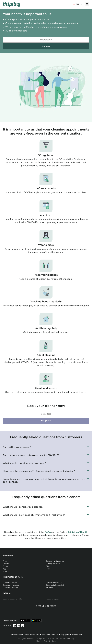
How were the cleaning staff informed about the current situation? (39, 471)
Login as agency (53, 599)
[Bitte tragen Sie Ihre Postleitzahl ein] (46, 414)
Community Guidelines (55, 561)
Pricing (6, 566)
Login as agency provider (13, 599)
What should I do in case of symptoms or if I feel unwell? (34, 515)
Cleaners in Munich (10, 588)
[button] (78, 4)
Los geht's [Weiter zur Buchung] (46, 421)
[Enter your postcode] (46, 40)
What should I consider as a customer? (24, 463)
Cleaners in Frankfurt (54, 582)
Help (48, 569)
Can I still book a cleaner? (17, 447)
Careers (6, 564)
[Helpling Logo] (12, 4)
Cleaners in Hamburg (11, 585)
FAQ (48, 566)
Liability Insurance (53, 564)
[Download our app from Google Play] (36, 621)
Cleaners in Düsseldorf (55, 585)
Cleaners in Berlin (10, 582)
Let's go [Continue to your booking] (46, 46)
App (5, 569)
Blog (5, 571)
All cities (49, 588)
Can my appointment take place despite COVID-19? (31, 455)
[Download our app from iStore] (25, 621)
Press (5, 561)
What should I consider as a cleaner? (23, 507)
